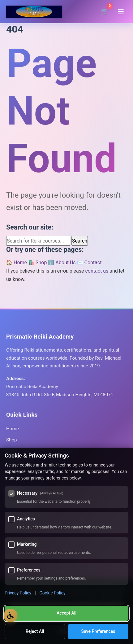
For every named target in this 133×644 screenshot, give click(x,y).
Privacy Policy (18, 593)
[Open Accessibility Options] (11, 616)
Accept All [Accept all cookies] (66, 613)
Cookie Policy (53, 593)
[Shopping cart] (104, 12)
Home (13, 429)
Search (80, 241)
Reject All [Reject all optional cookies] (35, 631)
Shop (12, 440)
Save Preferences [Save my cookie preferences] (98, 631)
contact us (97, 271)
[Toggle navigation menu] (121, 12)
